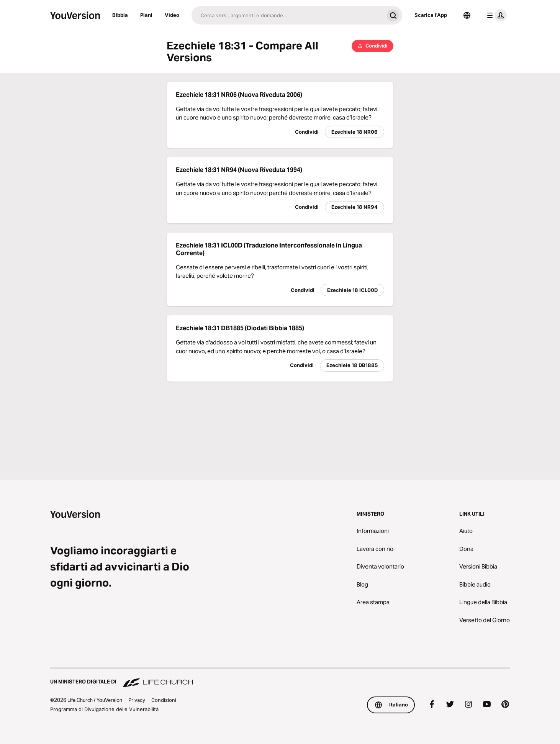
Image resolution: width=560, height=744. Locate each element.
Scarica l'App (431, 15)
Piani (146, 15)
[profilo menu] (495, 15)
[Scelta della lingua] (467, 15)
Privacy (137, 700)
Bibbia (120, 15)
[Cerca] (288, 15)
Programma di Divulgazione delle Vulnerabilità (104, 709)
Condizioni (164, 700)
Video (172, 15)
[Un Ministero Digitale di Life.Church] (280, 678)
